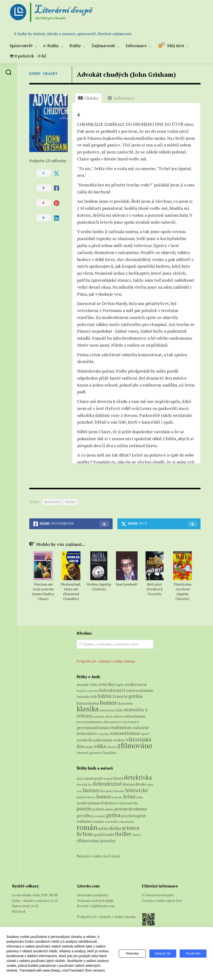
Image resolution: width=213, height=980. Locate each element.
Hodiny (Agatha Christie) (99, 587)
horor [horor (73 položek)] (92, 797)
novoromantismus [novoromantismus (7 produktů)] (89, 722)
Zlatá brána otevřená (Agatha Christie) (182, 591)
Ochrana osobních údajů (95, 900)
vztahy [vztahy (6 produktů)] (89, 747)
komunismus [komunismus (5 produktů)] (107, 710)
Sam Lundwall (127, 584)
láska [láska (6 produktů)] (120, 710)
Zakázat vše (163, 954)
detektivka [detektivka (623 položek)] (138, 777)
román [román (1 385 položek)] (87, 827)
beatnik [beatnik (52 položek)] (108, 779)
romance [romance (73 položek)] (98, 822)
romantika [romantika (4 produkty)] (104, 734)
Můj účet (176, 46)
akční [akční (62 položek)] (80, 778)
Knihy (75, 46)
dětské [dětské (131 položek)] (141, 784)
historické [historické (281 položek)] (137, 790)
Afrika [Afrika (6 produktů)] (94, 685)
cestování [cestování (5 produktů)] (92, 691)
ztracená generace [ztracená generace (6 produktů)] (89, 753)
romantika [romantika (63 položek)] (112, 821)
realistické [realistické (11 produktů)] (140, 728)
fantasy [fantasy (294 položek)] (91, 790)
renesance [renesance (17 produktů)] (87, 733)
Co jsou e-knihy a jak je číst (162, 900)
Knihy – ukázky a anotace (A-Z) (35, 900)
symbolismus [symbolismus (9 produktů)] (102, 740)
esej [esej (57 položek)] (79, 791)
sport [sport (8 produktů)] (145, 734)
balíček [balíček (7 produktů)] (142, 685)
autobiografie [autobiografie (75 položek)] (94, 778)
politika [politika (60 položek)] (109, 809)
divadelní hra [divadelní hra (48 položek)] (84, 785)
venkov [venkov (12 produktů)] (119, 740)
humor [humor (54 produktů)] (108, 702)
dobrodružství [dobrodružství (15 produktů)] (112, 690)
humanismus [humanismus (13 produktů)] (88, 703)
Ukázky (50, 73)
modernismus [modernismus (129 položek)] (88, 803)
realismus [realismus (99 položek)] (84, 821)
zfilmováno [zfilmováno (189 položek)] (88, 840)
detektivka (52, 502)
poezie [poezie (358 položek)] (84, 808)
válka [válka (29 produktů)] (100, 746)
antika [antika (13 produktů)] (130, 684)
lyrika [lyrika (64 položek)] (140, 797)
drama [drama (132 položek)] (128, 784)
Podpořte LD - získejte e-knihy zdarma (106, 661)
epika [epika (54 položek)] (150, 785)
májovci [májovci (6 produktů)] (118, 716)
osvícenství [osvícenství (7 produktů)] (131, 722)
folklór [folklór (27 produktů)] (105, 696)
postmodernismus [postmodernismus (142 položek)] (131, 809)
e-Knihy (51, 46)
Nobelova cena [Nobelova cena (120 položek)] (113, 803)
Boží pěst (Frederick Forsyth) (155, 589)
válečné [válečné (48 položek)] (136, 835)
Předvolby (132, 954)
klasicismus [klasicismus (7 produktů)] (125, 703)
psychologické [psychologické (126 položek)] (134, 816)
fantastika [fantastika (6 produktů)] (83, 697)
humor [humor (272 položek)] (104, 797)
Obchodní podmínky (93, 895)
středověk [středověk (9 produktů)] (84, 740)
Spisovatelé (21, 46)
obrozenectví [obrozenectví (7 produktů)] (112, 722)
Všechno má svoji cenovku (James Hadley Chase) (43, 591)
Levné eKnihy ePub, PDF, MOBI (35, 895)
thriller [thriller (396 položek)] (123, 834)
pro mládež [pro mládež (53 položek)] (99, 816)
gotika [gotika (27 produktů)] (136, 696)
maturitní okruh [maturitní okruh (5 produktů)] (103, 716)
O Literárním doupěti (158, 895)
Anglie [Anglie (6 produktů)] (119, 685)
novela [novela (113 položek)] (132, 803)
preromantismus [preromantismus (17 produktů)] (93, 728)
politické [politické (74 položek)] (98, 809)
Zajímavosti (103, 46)
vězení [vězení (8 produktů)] (112, 747)
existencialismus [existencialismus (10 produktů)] (140, 690)
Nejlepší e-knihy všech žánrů (98, 856)
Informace (136, 46)
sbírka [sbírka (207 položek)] (115, 828)
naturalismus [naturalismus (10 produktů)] (135, 716)
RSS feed (19, 911)
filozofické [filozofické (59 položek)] (107, 791)
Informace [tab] (121, 98)
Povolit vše (193, 954)
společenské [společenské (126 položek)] (104, 834)
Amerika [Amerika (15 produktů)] (106, 684)
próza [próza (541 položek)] (114, 815)
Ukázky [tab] (88, 98)
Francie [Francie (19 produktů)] (120, 696)
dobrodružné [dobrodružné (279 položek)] (107, 784)
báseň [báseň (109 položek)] (118, 778)
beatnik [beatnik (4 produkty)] (81, 691)
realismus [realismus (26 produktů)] (120, 727)
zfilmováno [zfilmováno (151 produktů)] (135, 745)
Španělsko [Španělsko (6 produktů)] (110, 753)
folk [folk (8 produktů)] (94, 697)
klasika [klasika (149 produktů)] (88, 709)
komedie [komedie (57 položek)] (117, 797)
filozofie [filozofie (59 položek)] (119, 791)
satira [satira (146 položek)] (103, 828)
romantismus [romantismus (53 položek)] (127, 822)
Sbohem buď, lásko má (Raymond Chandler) (71, 591)
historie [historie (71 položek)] (82, 797)
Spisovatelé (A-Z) (25, 906)
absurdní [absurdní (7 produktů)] (83, 685)
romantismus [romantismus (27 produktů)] (125, 733)
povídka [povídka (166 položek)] (84, 816)
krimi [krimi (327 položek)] (130, 796)
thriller (70, 502)
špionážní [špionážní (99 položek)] (108, 841)
